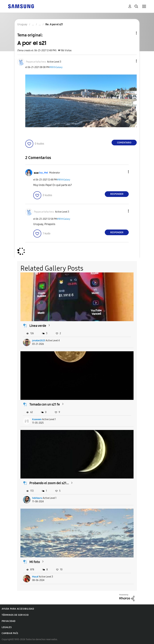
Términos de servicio (15, 615)
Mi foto (35, 562)
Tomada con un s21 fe (45, 404)
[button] (131, 61)
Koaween (37, 419)
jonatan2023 (39, 341)
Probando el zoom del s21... (49, 483)
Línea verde (38, 326)
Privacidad (9, 621)
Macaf (35, 577)
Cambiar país (10, 633)
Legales (7, 627)
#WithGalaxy (56, 67)
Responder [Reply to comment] (117, 194)
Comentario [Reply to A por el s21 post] (124, 143)
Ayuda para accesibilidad (18, 609)
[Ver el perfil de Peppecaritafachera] (36, 62)
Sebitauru (37, 498)
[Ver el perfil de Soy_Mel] (43, 173)
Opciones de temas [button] (131, 33)
